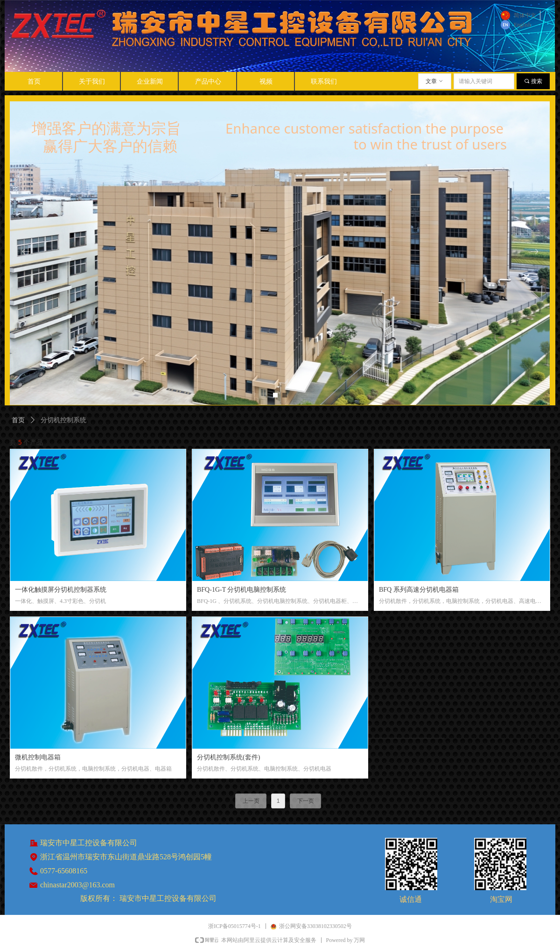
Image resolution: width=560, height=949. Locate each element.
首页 (18, 420)
